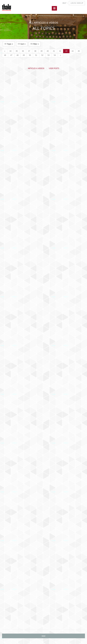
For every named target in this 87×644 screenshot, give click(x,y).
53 (48, 55)
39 (42, 51)
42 (60, 51)
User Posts (54, 68)
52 (42, 55)
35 (17, 51)
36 (23, 51)
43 (66, 51)
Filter (35, 44)
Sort (22, 44)
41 (54, 51)
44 (73, 51)
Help (64, 3)
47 (11, 55)
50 (30, 55)
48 (17, 55)
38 (35, 51)
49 (24, 55)
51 (36, 55)
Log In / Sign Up (77, 3)
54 (55, 55)
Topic (9, 44)
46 (5, 55)
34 (10, 51)
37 (29, 51)
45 (79, 51)
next (43, 636)
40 (48, 51)
